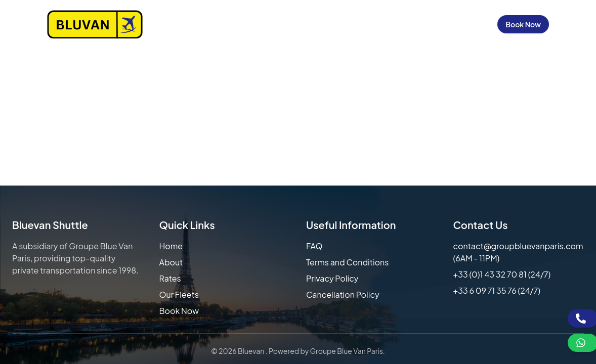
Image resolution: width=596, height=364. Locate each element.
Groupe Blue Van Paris (347, 351)
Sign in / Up (464, 24)
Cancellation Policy (343, 294)
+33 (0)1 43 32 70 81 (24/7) (502, 274)
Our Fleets (317, 24)
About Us (213, 24)
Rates (170, 278)
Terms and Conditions (347, 262)
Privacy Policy (332, 278)
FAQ (314, 246)
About (171, 262)
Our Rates (263, 24)
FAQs (361, 24)
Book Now (523, 24)
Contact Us (407, 24)
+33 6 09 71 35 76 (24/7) (497, 290)
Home (171, 24)
